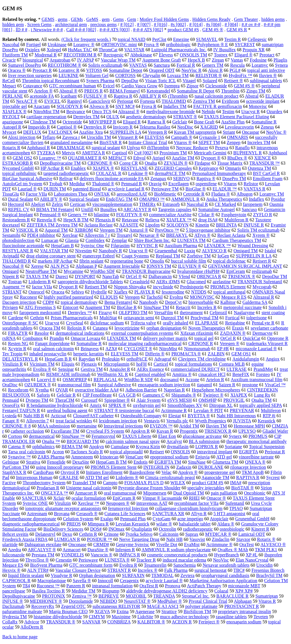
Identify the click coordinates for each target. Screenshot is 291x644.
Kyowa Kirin (148, 447)
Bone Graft (204, 122)
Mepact (9, 86)
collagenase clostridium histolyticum (189, 508)
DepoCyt (173, 302)
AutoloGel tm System (22, 184)
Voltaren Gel (97, 75)
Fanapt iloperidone (52, 343)
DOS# (96, 529)
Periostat (125, 101)
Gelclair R (66, 395)
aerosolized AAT (132, 194)
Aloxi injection (21, 137)
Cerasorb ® (87, 514)
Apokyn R (140, 431)
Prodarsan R (48, 488)
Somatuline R (89, 343)
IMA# (236, 483)
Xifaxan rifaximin (197, 333)
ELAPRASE (207, 323)
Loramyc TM (272, 194)
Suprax (192, 534)
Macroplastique (52, 581)
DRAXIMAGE (71, 148)
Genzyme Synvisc (133, 544)
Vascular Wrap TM (118, 60)
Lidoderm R (40, 282)
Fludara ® (221, 194)
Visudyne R (61, 575)
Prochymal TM (204, 318)
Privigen (10, 307)
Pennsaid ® (50, 215)
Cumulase (120, 447)
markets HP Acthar (55, 261)
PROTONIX (54, 596)
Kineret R (260, 529)
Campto (110, 483)
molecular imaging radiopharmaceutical (145, 343)
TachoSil (155, 297)
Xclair (59, 498)
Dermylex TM (86, 117)
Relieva (152, 220)
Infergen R (125, 550)
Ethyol (139, 158)
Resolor (42, 333)
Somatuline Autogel (217, 209)
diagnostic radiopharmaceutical (31, 524)
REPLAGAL (106, 380)
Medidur (77, 184)
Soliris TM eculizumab (258, 230)
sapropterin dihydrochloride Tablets (90, 282)
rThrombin (178, 96)
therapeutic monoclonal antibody (256, 441)
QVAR (62, 390)
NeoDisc (185, 127)
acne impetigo (190, 519)
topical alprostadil (126, 452)
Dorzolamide (81, 601)
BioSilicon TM (197, 611)
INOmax (117, 529)
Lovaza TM (178, 75)
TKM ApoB (253, 472)
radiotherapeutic (198, 529)
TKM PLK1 (266, 550)
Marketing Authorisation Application (223, 581)
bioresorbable (201, 302)
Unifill (87, 209)
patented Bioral (87, 189)
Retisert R (262, 261)
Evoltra (176, 297)
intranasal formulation (112, 586)
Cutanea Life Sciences (125, 514)
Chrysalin (151, 75)
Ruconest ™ (48, 586)
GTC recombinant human (73, 86)
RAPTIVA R (248, 477)
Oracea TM (50, 328)
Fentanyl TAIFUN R (21, 410)
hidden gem (13, 24)
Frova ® (151, 45)
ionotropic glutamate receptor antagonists (63, 508)
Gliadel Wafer (275, 431)
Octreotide (72, 122)
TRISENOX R (218, 431)
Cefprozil (218, 313)
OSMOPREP (75, 380)
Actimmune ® (219, 544)
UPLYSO (247, 431)
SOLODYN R (70, 106)
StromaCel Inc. (195, 596)
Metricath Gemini (210, 153)
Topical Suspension (267, 447)
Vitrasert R (128, 137)
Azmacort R (86, 493)
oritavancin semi (139, 318)
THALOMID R (17, 261)
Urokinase (57, 45)
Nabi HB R (34, 416)
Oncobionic (255, 493)
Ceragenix (129, 581)
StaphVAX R (14, 472)
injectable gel (15, 106)
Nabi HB (174, 539)
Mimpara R (98, 524)
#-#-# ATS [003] (115, 30)
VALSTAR (134, 50)
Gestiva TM (92, 369)
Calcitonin (169, 534)
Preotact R (42, 70)
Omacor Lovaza (85, 338)
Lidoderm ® (127, 477)
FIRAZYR (18, 333)
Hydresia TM (14, 617)
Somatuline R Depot (196, 91)
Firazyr (105, 313)
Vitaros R (267, 601)
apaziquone (13, 122)
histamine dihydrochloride (58, 617)
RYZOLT (11, 117)
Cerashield (139, 282)
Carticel (161, 364)
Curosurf (89, 400)
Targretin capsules (175, 209)
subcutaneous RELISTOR (116, 606)
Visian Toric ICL (160, 81)
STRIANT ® (185, 117)
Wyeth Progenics (211, 421)
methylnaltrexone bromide (171, 112)
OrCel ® (134, 276)
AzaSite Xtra (91, 132)
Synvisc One (92, 246)
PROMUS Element (228, 287)
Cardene (16, 318)
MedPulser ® (169, 601)
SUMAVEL (207, 39)
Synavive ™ (19, 457)
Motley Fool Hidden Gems (164, 19)
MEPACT (117, 158)
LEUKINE (69, 75)
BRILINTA (226, 225)
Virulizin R (12, 364)
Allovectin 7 (38, 421)
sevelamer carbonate (269, 328)
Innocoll (105, 581)
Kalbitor (228, 302)
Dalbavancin (160, 276)
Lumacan (50, 240)
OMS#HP (208, 400)
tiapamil (205, 385)
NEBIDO (108, 601)
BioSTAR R (110, 142)
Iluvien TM (216, 426)
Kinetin (202, 225)
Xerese (37, 266)
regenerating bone (127, 261)
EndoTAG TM (119, 199)
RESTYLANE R (18, 251)
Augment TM (98, 307)
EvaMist (192, 544)
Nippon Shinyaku (130, 287)
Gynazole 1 (210, 137)
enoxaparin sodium (244, 622)
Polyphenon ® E (213, 45)
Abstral (252, 96)
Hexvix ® (11, 570)
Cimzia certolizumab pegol (170, 477)
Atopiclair (219, 519)
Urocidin (265, 565)
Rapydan (87, 359)
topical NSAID (131, 39)
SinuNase (197, 462)
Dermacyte (262, 333)
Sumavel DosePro (24, 65)
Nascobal (11, 45)
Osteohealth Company (141, 416)
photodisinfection (18, 240)
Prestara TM (43, 555)
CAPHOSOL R (16, 581)
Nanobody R (110, 251)
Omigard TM (246, 251)
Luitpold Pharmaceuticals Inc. (179, 50)
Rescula (238, 65)
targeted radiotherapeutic (66, 173)
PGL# (235, 70)
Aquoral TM (56, 230)
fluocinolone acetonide (23, 246)
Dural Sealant (21, 199)
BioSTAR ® (242, 488)
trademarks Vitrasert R (267, 343)
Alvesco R (99, 106)
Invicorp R (123, 127)
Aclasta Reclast (98, 225)
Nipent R (11, 276)
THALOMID (174, 101)
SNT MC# (125, 106)
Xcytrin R (17, 349)
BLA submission (204, 441)
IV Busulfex (225, 50)
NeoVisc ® (276, 132)
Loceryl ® (46, 380)
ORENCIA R (209, 276)
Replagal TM (168, 256)
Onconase (77, 544)
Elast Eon (167, 436)
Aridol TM (189, 426)
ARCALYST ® (42, 550)
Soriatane (233, 447)
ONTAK (102, 194)
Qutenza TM (259, 168)
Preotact (267, 55)
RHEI (194, 498)
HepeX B (196, 60)
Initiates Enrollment (104, 472)
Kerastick (267, 421)
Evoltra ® (42, 369)
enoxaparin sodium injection (164, 385)
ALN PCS (59, 266)
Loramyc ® (84, 45)
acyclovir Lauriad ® (164, 581)
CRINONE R (201, 343)
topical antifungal (229, 292)
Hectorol (16, 204)
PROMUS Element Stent (114, 467)
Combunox (33, 338)
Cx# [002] (143, 153)
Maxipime (121, 617)
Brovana (62, 514)
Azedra (14, 550)
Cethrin (37, 318)
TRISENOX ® (242, 276)
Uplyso (133, 148)
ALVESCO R (214, 251)
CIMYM (97, 617)
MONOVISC (202, 297)
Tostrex (221, 55)
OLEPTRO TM (133, 313)
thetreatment (191, 313)
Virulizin (63, 503)
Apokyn (97, 447)
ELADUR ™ (225, 189)
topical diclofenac (229, 261)
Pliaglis (280, 60)
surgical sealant (106, 148)
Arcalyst (174, 441)
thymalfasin (178, 447)
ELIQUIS (109, 297)
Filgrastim (120, 246)
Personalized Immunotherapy (219, 173)
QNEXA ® (255, 462)
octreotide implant (263, 101)
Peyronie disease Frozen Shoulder (149, 488)
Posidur (278, 199)
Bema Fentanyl (118, 302)
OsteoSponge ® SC (20, 323)
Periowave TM (165, 189)
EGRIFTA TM (168, 462)
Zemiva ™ (82, 596)
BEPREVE (109, 596)
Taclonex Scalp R (87, 452)
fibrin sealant (91, 261)
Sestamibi (11, 235)
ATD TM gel (97, 477)
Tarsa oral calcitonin (27, 452)
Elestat (175, 416)
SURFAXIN (133, 575)
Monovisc (258, 106)
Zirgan (218, 60)
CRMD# (101, 544)
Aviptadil (11, 256)
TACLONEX (60, 132)
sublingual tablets (266, 81)
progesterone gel (220, 472)
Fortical (232, 318)
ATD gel (224, 457)
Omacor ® (216, 498)
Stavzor (243, 539)
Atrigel (159, 158)
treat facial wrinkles (74, 421)
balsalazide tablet (195, 524)
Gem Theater (246, 19)
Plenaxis (89, 364)
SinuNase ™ (73, 436)
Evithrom (230, 101)
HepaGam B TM (111, 462)
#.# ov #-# (251, 24)
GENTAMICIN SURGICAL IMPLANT (245, 266)
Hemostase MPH (249, 426)
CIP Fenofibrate (97, 395)
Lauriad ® (27, 189)
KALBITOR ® (151, 622)
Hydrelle (99, 292)
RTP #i (269, 416)
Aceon (58, 452)
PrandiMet (263, 369)
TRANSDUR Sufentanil (260, 282)
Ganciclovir (99, 101)
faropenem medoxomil (40, 313)
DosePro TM (234, 179)
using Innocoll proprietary (60, 467)
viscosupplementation (112, 204)
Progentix (189, 431)
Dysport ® (211, 158)
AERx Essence (150, 369)
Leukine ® (138, 173)
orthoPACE (137, 359)
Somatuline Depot (125, 70)
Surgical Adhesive (114, 385)
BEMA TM (72, 447)
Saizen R (227, 385)
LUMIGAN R (67, 539)
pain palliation (224, 493)
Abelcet (38, 204)
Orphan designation (97, 575)
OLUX (113, 117)
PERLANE (13, 96)
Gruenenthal (166, 251)
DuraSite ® (98, 550)
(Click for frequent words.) (86, 39)
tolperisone (256, 318)
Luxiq (190, 251)
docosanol (169, 380)
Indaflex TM (175, 106)
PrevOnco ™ (167, 230)
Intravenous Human (34, 477)
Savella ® (82, 581)
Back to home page (20, 637)
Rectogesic (113, 55)
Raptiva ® (206, 179)
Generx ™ (77, 215)
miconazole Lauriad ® (256, 349)
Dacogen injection (19, 302)
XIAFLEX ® (14, 112)
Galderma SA (255, 302)
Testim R (233, 39)
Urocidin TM (99, 137)
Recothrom (18, 390)
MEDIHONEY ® (46, 601)
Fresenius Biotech (268, 570)
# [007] (144, 24)
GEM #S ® (213, 30)
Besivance (76, 112)
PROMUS (258, 436)
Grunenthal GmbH (252, 519)
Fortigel (34, 45)
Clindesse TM (43, 122)
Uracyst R (250, 112)
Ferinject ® (209, 622)
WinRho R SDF (139, 380)
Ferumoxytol (104, 436)
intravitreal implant (215, 452)
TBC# (239, 570)
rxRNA (9, 338)
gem (106, 19)
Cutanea (100, 328)
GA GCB (127, 395)
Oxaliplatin (142, 529)
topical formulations (193, 364)
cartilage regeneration (46, 117)
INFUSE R (254, 225)
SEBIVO (181, 179)
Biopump (111, 591)
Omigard (10, 271)
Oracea (58, 292)
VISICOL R (27, 230)
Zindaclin (220, 539)
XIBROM (84, 230)
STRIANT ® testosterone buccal (124, 410)
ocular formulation (89, 498)
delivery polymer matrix (165, 338)
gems (63, 19)
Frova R (149, 106)
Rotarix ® (266, 539)
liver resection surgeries (30, 75)
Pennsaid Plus (133, 519)
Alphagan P (86, 266)
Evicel (109, 86)
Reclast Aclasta (231, 235)
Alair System (148, 400)
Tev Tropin (12, 354)
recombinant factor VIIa (196, 503)
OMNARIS (238, 137)
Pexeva (222, 148)
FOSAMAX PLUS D (144, 483)
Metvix (68, 153)
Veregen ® (230, 343)
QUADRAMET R (85, 158)
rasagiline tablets (231, 617)
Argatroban (60, 60)
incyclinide (163, 287)
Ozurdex (275, 112)
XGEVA (102, 611)
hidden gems (273, 19)
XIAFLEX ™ (179, 220)
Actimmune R (174, 410)
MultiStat (108, 318)
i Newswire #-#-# (47, 30)
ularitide (10, 544)
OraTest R (149, 586)
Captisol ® (67, 127)
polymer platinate (201, 606)
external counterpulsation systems (142, 333)
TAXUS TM (37, 276)
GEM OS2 (22, 158)
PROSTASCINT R (242, 606)
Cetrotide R (194, 194)
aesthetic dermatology (146, 117)
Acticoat (58, 416)
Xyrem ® (261, 235)
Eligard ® (243, 55)
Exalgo (107, 519)
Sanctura (162, 65)
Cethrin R (88, 534)
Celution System (78, 519)
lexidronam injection (118, 421)
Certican (78, 204)
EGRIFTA (248, 452)
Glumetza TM (225, 462)
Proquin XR (254, 50)
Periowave (88, 560)
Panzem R (76, 586)
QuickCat (251, 338)
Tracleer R (146, 560)
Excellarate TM (65, 431)
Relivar (66, 179)
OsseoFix (11, 405)
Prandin (57, 338)
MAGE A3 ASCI (163, 606)
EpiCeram (236, 271)
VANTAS (138, 65)
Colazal (221, 591)
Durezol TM (172, 318)
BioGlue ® (196, 189)
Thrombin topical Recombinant (51, 81)
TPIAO (236, 508)
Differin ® (155, 354)
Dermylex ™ (80, 313)
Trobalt (56, 184)
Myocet (9, 132)
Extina (123, 611)
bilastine (102, 215)
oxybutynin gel (147, 405)
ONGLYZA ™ (55, 493)
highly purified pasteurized (68, 297)
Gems (118, 19)
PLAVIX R (144, 292)
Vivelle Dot (167, 544)
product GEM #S (183, 30)
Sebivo (78, 292)
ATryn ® (202, 235)
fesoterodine (173, 292)
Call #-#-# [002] (81, 30)
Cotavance (33, 86)
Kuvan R (165, 431)
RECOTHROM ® (65, 65)
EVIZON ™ (161, 426)
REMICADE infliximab (68, 374)
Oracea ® (17, 70)
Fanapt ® (11, 421)
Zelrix (57, 204)
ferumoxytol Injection (128, 508)
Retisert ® (233, 81)
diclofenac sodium (107, 323)
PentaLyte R (263, 323)
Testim (228, 112)
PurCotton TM (16, 467)
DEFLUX (32, 132)
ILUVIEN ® (189, 266)
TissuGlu (11, 194)
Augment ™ (14, 287)
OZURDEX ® (38, 385)
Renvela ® (47, 220)
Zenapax (158, 179)
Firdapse (202, 163)
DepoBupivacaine (19, 596)
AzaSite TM (183, 158)
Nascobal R (197, 204)
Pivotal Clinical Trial (208, 601)
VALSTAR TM (54, 251)
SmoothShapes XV (185, 405)
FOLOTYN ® (129, 215)
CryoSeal (75, 323)
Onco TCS (102, 112)
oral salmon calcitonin (54, 349)
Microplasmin (117, 364)
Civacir (9, 60)
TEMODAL (162, 575)
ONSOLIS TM (193, 55)
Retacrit (183, 307)
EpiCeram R (124, 498)
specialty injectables (206, 488)
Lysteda (9, 416)
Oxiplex (32, 50)
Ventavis (152, 421)
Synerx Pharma (100, 81)
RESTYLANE (134, 168)
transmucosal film (74, 385)
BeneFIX (241, 374)
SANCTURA (34, 498)
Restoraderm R (16, 220)
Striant (229, 132)
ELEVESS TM (125, 354)
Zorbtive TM (199, 256)
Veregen (132, 297)
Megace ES (13, 565)
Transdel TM (84, 483)
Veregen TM (111, 230)
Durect (62, 276)
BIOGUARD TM (83, 441)
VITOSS (94, 70)
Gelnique (11, 462)
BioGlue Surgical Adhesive (27, 179)
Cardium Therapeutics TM (237, 240)
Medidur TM (83, 591)
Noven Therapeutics (207, 328)
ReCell (9, 81)
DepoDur (130, 81)
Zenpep (234, 142)
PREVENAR (242, 410)
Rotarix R (11, 148)
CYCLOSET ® (138, 349)
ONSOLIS (180, 452)
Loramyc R (69, 70)
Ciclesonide (216, 86)
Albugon (245, 194)
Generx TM (213, 65)
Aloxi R (215, 70)
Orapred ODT (162, 70)
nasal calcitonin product (216, 96)
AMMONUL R (185, 199)
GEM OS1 (241, 354)
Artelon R (215, 380)
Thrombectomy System (44, 483)
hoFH (141, 364)
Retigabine (235, 323)
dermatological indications (80, 333)
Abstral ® (68, 91)
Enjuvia (202, 457)
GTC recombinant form (91, 565)
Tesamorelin (155, 565)
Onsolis (157, 261)
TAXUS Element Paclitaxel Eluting (237, 117)
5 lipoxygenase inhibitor (208, 230)
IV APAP (86, 60)
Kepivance (209, 168)
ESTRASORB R (18, 163)
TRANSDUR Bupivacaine (146, 271)
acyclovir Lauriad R (126, 189)
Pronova (173, 586)
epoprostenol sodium (169, 457)
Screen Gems (39, 24)
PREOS (74, 524)
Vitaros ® (183, 142)
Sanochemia (184, 565)
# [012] (127, 24)
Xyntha (42, 390)
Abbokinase (141, 55)
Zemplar (119, 240)
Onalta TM (261, 400)
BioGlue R (127, 307)
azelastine (222, 282)
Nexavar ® (149, 235)
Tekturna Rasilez (155, 127)
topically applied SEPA (261, 405)
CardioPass (44, 472)
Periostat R (275, 452)
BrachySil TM (269, 575)
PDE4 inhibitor (41, 235)
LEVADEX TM (122, 338)
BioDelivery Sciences (63, 529)
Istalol (270, 251)
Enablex (78, 168)
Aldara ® (226, 524)
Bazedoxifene (142, 472)
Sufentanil (235, 503)
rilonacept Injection (248, 467)
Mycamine (73, 271)
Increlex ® (148, 570)
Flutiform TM (15, 55)
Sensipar (66, 369)
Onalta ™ (51, 441)
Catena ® (17, 447)
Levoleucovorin (239, 127)
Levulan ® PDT (208, 410)
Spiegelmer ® (117, 400)
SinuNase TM (156, 307)
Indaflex (256, 199)
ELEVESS (154, 137)
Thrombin (230, 91)
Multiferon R (236, 220)
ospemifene (206, 184)
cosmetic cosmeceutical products (177, 555)
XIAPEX (239, 395)
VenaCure (134, 457)
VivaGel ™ (275, 385)
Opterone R (278, 338)
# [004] (231, 24)
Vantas (237, 60)
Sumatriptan (267, 596)
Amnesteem (82, 457)
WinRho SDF (102, 271)
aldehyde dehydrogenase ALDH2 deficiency (167, 591)
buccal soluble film (189, 261)
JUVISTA (242, 421)
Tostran (15, 282)
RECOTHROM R (80, 55)
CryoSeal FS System (105, 431)
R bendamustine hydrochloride (55, 405)
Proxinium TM (173, 153)
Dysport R (68, 287)
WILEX (178, 483)
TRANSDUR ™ (265, 163)
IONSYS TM (159, 266)
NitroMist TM (47, 112)
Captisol (119, 153)
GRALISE (69, 477)
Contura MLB (232, 364)
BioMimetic (165, 194)
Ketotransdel (158, 91)
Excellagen (179, 184)
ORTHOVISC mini (119, 45)
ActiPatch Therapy (204, 586)
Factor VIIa (36, 194)
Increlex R (207, 307)
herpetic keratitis (89, 354)
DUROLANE (211, 467)
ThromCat (108, 50)
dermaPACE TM (170, 173)
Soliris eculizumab (105, 65)
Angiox (273, 359)
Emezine (181, 39)
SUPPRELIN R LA (253, 256)
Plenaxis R (105, 220)
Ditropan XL (221, 405)
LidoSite (145, 617)
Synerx (235, 436)
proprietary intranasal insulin (244, 611)
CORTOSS (126, 75)
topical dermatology (79, 302)
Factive (9, 483)
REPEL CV (19, 209)
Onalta (151, 163)
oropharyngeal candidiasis (225, 575)
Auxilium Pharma (181, 246)
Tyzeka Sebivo (139, 534)
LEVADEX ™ (217, 246)
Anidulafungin (246, 359)
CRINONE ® (100, 163)
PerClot (159, 39)
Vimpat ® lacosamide (162, 498)
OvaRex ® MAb (233, 550)
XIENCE (263, 158)
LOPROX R (207, 447)
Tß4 (26, 586)
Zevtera (187, 575)
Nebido (208, 112)
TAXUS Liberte (137, 436)
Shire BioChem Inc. (152, 240)
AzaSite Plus (233, 122)
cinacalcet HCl (212, 374)
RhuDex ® (237, 158)
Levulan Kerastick (132, 524)
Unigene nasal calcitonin (89, 488)
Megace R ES (234, 297)
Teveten (261, 617)
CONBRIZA (119, 622)
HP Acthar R (52, 168)
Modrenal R (46, 55)
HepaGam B (62, 246)
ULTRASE (237, 369)
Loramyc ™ (50, 158)
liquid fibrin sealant (26, 575)
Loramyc (260, 65)
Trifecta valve (143, 323)
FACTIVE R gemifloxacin (218, 106)
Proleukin (111, 359)
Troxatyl (124, 235)
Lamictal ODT (252, 534)
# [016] (161, 24)
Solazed (210, 81)
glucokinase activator (202, 436)
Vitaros (230, 184)
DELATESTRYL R (20, 359)
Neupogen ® (118, 503)
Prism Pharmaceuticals (72, 318)
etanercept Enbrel (99, 256)
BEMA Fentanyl (125, 91)
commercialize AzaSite (170, 215)
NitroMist (168, 349)
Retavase (130, 220)
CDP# (48, 302)
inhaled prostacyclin (48, 354)
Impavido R (39, 127)
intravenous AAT (152, 503)
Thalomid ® (103, 184)
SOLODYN (178, 225)
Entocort (71, 307)
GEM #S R (237, 30)
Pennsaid (11, 400)
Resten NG (18, 343)
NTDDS (199, 292)
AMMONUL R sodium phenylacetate (176, 550)
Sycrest (273, 477)
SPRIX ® (117, 405)
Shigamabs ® (184, 395)
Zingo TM (256, 91)
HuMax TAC (80, 50)
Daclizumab (13, 606)
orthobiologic (178, 45)
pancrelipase (14, 591)
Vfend (184, 276)
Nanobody (149, 302)
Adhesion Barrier (141, 390)
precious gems (103, 24)
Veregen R (157, 132)
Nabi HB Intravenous (236, 416)
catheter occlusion (27, 431)
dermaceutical (42, 436)
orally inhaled (176, 323)
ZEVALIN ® (176, 163)
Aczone (192, 380)
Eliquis (68, 364)
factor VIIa (42, 287)
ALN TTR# (38, 570)
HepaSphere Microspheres (216, 390)
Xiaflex (121, 292)
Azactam (42, 106)
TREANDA (164, 596)
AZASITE (129, 225)
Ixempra (172, 86)
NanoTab (111, 276)
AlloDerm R (32, 627)
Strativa (33, 462)
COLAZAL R (109, 173)
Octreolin (168, 529)
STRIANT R (119, 570)
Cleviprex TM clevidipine (202, 359)
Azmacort (71, 550)
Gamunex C (153, 395)
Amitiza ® (182, 374)
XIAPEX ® (103, 168)
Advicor (32, 622)
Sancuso (249, 209)
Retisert (157, 452)
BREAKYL (177, 235)
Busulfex (109, 209)
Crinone (111, 534)
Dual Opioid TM (189, 493)
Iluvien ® (268, 75)
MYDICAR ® (218, 534)
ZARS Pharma (51, 457)
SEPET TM (209, 142)
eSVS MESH (179, 400)
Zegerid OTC (73, 606)
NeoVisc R (191, 70)
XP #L (252, 555)
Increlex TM (259, 142)
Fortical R (186, 65)
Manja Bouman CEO (68, 611)
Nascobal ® (13, 266)
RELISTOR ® (209, 75)
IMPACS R (130, 555)
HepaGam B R (58, 359)
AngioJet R (120, 369)
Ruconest (28, 297)
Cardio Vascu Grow (139, 86)
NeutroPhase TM (41, 271)
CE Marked (225, 204)
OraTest (247, 544)
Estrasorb (171, 204)
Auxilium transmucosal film (257, 380)
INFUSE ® (13, 601)
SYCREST (245, 45)
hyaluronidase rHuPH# (198, 271)
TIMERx (147, 204)
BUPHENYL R (247, 153)
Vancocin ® (102, 555)
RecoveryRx (43, 606)
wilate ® (164, 524)
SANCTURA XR (168, 514)
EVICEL (52, 101)
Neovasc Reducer (192, 148)
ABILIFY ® (51, 199)
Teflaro (49, 137)
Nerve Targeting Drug (139, 539)
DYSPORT (85, 276)
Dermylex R (95, 127)
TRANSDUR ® (61, 622)
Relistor (251, 184)
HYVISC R (147, 246)
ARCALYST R (137, 209)
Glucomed (196, 282)
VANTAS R (254, 189)
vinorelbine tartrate (256, 457)
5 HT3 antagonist (229, 514)
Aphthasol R (38, 148)
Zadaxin (184, 467)
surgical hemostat (211, 570)
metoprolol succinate (243, 307)
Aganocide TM (215, 477)
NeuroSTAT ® (137, 601)
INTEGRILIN (157, 467)
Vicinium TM (42, 364)
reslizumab (262, 271)
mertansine (87, 426)
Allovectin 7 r (97, 235)
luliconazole (13, 555)
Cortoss (15, 436)
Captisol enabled (150, 374)
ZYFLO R (263, 215)
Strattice (169, 611)
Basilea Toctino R (48, 591)
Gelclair (180, 122)
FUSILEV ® (95, 96)
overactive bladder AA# (97, 390)
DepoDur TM (275, 276)
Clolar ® (206, 215)
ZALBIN (216, 354)
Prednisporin (192, 287)
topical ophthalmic (19, 173)
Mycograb (262, 287)
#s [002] (178, 24)
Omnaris (233, 168)
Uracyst (52, 323)
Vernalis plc (177, 421)
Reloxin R (76, 328)
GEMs (77, 19)
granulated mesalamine (71, 142)
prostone (250, 385)
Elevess (166, 55)
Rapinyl (75, 101)
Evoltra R (128, 565)
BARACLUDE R (232, 596)
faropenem (253, 204)
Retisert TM (96, 287)
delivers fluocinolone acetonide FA (112, 179)
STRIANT (12, 292)
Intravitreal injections (123, 426)
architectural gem (71, 24)
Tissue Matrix (230, 163)
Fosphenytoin (234, 215)
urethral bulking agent (67, 410)
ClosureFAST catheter (93, 416)
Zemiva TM (204, 101)
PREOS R (93, 91)
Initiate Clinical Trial (148, 142)
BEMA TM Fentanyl (55, 209)
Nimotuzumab (197, 349)
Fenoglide (56, 462)
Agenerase (145, 611)
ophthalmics (44, 447)
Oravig (155, 184)
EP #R (223, 349)
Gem (132, 19)
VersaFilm (164, 313)
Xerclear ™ (88, 503)
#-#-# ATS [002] (148, 30)
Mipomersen (155, 493)
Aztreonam (37, 514)
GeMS (92, 19)
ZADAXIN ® (233, 333)
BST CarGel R (266, 173)
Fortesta (148, 101)
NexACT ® (27, 101)
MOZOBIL (136, 596)
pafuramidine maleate (22, 611)
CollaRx (10, 622)
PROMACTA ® (186, 354)
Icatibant (69, 96)
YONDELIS (72, 555)
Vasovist (197, 539)
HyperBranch (227, 555)
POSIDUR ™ (100, 539)
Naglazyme (244, 313)
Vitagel (189, 81)
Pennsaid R (131, 184)
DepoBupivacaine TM (60, 163)
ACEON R (182, 622)
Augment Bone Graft (161, 60)
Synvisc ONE (35, 503)
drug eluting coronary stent (51, 256)
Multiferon (271, 410)
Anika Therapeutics (224, 199)
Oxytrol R (70, 472)
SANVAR (91, 622)
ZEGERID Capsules (173, 168)
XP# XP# (244, 591)
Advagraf (163, 359)
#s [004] (214, 24)
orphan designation (164, 328)
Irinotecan (109, 457)
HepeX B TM (76, 220)
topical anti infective (266, 70)
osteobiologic (232, 529)
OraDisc (10, 385)
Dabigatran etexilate (43, 544)
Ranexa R (157, 122)
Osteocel (36, 292)
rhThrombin (158, 148)
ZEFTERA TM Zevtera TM (52, 225)
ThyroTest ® (37, 560)
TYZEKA (46, 153)
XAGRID (209, 127)
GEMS (48, 19)
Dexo (67, 534)
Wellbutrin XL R (112, 374)
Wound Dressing (253, 246)
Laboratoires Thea (71, 194)
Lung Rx (262, 395)
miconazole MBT (244, 586)
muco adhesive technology (185, 617)
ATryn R (199, 514)
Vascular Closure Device (78, 570)
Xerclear (70, 235)
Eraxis (238, 328)
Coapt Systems (135, 256)
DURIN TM (55, 189)
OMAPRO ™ (152, 199)
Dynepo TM (37, 400)
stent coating (273, 313)
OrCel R (228, 338)
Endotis (140, 462)
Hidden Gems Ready (212, 19)
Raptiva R (123, 96)
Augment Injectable (122, 266)
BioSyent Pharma (46, 565)
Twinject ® (213, 395)
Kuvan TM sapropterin (195, 132)
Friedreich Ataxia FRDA (25, 539)
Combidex (95, 240)
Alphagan (243, 601)
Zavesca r (71, 137)
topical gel (204, 338)
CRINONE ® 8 (16, 426)
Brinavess (90, 349)
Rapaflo (242, 148)
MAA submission (54, 426)
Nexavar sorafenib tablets (226, 565)
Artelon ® (43, 91)
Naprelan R (174, 390)
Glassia (72, 240)
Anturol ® (139, 230)
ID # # (22, 30)
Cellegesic (257, 39)
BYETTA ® (199, 416)
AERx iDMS (168, 282)
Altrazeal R (264, 297)
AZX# (111, 349)
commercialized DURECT (195, 369)
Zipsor (192, 86)
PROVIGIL (234, 400)
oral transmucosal (120, 493)
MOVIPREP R (102, 122)
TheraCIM (65, 400)
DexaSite (81, 462)
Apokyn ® (188, 472)
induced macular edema (184, 560)
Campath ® (182, 137)
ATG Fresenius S (40, 307)
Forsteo (263, 374)
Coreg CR (129, 163)
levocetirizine (127, 328)
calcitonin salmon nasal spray (133, 441)
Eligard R (132, 122)
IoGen (223, 256)
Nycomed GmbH (18, 168)
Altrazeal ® (129, 112)
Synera (281, 65)
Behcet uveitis (15, 534)
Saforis (43, 395)
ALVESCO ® (273, 544)
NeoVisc (221, 560)
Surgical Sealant (84, 199)
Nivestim (83, 251)
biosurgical (33, 60)
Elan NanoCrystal (252, 560)
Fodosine (258, 60)
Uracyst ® (138, 251)
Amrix (96, 405)
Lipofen (153, 225)
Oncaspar (250, 132)
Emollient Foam (268, 179)
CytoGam (162, 519)
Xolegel (54, 50)
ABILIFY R (150, 96)
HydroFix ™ (241, 75)
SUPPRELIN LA (125, 132)
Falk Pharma (176, 570)
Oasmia (276, 204)
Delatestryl (45, 534)
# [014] (196, 24)
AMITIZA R (93, 153)
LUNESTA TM (191, 240)
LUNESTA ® (117, 560)
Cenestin (64, 560)
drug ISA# (208, 220)
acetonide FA (42, 96)
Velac (166, 472)
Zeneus (267, 127)
